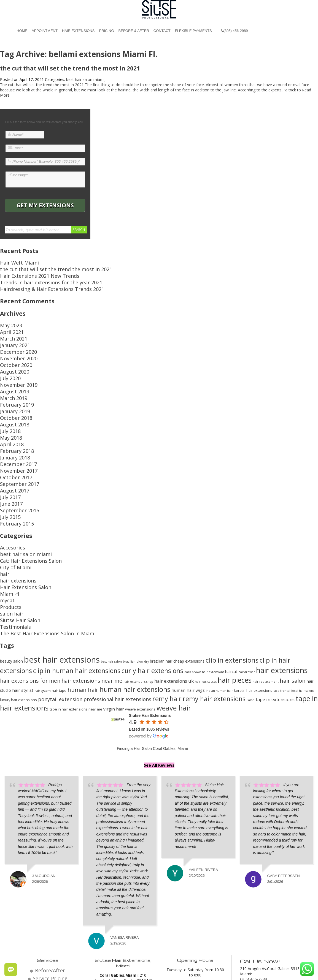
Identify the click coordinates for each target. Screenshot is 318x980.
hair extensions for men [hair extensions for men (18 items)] (30, 612)
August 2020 (11, 354)
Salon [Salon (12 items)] (251, 631)
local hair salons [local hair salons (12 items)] (303, 622)
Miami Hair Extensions (222, 972)
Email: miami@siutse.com (263, 914)
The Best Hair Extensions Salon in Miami (36, 565)
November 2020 (14, 344)
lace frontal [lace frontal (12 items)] (282, 622)
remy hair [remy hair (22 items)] (167, 630)
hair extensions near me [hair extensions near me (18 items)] (92, 612)
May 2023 (9, 318)
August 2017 (11, 449)
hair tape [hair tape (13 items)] (59, 622)
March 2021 (11, 328)
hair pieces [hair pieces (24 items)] (235, 611)
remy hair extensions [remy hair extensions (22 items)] (214, 630)
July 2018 (8, 401)
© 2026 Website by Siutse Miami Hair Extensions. (58, 972)
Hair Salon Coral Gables (126, 972)
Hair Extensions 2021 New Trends (30, 272)
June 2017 (9, 459)
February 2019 (13, 381)
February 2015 (13, 475)
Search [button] (79, 230)
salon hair (9, 550)
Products (8, 544)
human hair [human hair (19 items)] (83, 621)
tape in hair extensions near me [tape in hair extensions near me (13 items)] (76, 640)
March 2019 (11, 375)
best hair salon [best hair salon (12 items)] (111, 593)
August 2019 (11, 370)
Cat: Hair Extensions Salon (23, 508)
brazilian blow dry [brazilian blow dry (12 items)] (136, 593)
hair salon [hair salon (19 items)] (293, 612)
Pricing (106, 31)
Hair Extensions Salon (19, 529)
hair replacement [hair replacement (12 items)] (266, 613)
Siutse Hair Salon (15, 555)
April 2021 (9, 323)
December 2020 (14, 339)
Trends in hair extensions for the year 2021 (38, 278)
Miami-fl (7, 534)
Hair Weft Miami (14, 262)
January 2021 (12, 334)
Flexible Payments (193, 31)
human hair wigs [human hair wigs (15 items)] (188, 621)
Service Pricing (50, 907)
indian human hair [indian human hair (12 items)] (219, 622)
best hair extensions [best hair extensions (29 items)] (62, 591)
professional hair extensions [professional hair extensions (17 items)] (117, 630)
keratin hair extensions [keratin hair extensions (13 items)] (253, 622)
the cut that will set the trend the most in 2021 (70, 68)
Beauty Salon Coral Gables (174, 972)
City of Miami (12, 513)
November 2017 (14, 433)
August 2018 (11, 396)
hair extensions (14, 523)
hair (3, 518)
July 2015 (8, 469)
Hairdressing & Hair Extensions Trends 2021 (39, 283)
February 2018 (13, 417)
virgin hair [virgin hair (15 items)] (114, 640)
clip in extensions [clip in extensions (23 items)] (232, 591)
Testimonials (11, 560)
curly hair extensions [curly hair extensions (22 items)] (152, 602)
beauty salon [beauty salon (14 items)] (11, 592)
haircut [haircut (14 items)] (231, 603)
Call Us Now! (258, 891)
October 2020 (12, 349)
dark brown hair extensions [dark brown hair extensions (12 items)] (204, 603)
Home (22, 31)
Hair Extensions (78, 31)
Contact (162, 31)
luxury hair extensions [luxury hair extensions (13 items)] (18, 631)
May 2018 (9, 407)
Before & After (134, 31)
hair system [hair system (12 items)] (43, 622)
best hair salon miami (85, 79)
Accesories (10, 497)
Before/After (50, 901)
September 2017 (15, 443)
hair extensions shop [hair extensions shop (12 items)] (138, 613)
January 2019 (12, 386)
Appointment (45, 31)
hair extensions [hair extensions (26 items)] (282, 601)
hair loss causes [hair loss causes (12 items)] (206, 613)
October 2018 (12, 391)
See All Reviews (159, 696)
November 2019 (14, 365)
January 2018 (12, 422)
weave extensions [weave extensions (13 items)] (140, 640)
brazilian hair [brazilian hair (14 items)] (161, 592)
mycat (6, 539)
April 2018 (9, 412)
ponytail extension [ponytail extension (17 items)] (60, 630)
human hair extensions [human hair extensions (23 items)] (135, 620)
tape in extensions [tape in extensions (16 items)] (275, 631)
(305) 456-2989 (234, 31)
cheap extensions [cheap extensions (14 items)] (189, 592)
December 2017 (14, 428)
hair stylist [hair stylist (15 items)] (23, 621)
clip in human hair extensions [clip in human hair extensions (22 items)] (77, 602)
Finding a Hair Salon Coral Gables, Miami (152, 680)
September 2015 (15, 464)
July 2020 (8, 360)
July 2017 (8, 454)
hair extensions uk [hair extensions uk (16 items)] (174, 612)
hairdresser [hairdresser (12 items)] (247, 603)
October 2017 (12, 438)
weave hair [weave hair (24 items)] (174, 639)
